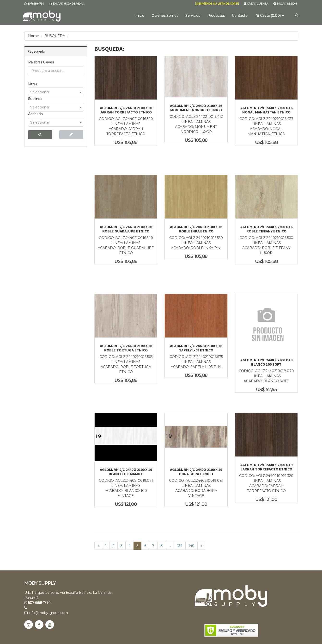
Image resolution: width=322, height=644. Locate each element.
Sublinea (35, 99)
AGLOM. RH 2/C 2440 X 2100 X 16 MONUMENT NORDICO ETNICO (196, 108)
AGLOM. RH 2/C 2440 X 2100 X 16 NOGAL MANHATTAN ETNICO (266, 110)
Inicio (140, 16)
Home (33, 36)
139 (180, 546)
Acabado (35, 114)
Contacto (240, 16)
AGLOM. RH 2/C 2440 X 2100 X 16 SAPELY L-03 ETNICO (196, 348)
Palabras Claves (41, 62)
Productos (216, 16)
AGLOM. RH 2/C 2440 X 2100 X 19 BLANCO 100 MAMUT (126, 472)
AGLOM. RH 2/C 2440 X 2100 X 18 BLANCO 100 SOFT (266, 362)
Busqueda (37, 51)
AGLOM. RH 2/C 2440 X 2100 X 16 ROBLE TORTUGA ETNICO (126, 348)
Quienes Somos (165, 16)
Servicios (193, 16)
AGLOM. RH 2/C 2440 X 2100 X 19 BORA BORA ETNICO (196, 472)
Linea (33, 84)
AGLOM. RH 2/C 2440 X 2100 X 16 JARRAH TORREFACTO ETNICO (126, 110)
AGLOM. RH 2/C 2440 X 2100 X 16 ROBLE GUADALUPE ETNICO (126, 229)
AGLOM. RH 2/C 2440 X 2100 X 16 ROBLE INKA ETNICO (196, 229)
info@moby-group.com (46, 613)
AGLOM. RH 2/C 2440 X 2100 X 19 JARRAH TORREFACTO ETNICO (266, 467)
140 (191, 546)
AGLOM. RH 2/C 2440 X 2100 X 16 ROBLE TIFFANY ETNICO (266, 229)
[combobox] (56, 92)
